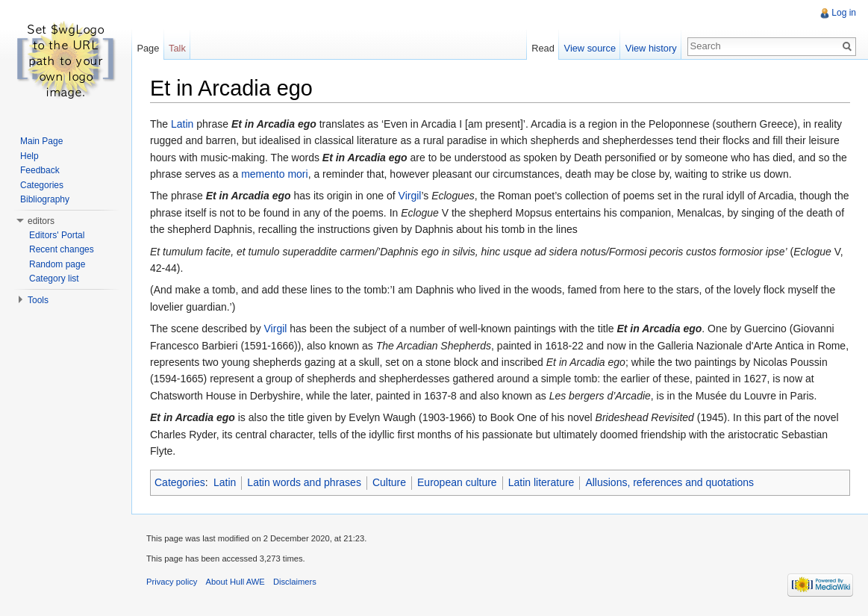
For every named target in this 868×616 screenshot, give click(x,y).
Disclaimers (295, 582)
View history (651, 48)
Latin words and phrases (304, 482)
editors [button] (41, 221)
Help (29, 156)
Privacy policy (172, 582)
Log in (844, 13)
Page (148, 48)
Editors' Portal (57, 235)
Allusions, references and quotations (669, 482)
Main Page (41, 141)
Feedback (40, 170)
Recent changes (62, 249)
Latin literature (541, 482)
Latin (182, 124)
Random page (57, 264)
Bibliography (45, 199)
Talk (177, 48)
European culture (457, 482)
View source (590, 48)
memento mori (274, 174)
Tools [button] (38, 300)
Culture (389, 482)
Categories (180, 482)
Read (543, 48)
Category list (54, 279)
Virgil (410, 196)
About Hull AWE (235, 582)
